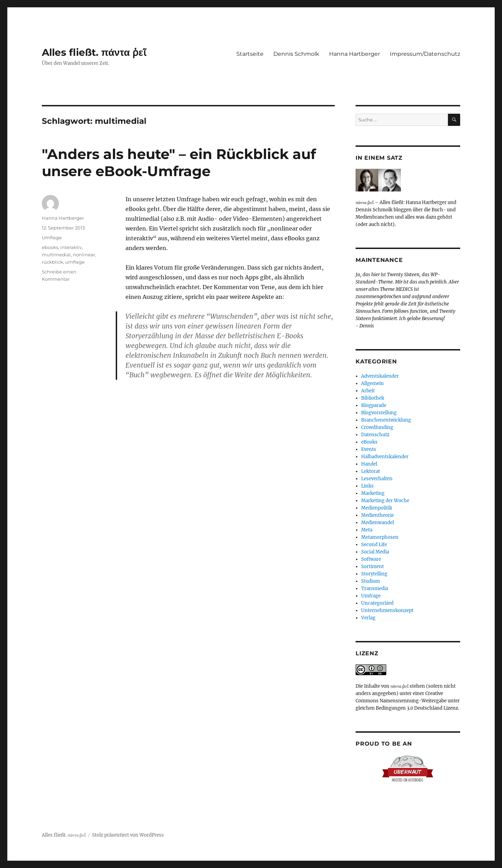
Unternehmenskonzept (387, 610)
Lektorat (371, 471)
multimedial (56, 255)
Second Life (374, 545)
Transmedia (375, 588)
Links (367, 486)
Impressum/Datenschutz (425, 54)
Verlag (368, 618)
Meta (367, 530)
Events (369, 449)
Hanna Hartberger (355, 54)
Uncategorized (377, 603)
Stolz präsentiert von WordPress (128, 835)
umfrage (75, 262)
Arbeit (368, 391)
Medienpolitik (377, 508)
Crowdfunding (377, 427)
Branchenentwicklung (386, 420)
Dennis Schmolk (296, 54)
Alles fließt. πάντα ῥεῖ (94, 52)
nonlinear (84, 255)
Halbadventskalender (385, 457)
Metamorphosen (380, 537)
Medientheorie (378, 515)
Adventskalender (380, 376)
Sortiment (372, 567)
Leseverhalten (377, 479)
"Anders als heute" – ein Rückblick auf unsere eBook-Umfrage (179, 163)
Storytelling (374, 574)
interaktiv (71, 247)
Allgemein (372, 383)
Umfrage (52, 237)
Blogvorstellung (379, 413)
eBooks (369, 442)
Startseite (250, 54)
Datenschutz (375, 435)
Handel (369, 464)
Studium (371, 581)
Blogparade (374, 405)
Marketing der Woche (385, 501)
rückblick (52, 262)
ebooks (50, 247)
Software (371, 559)
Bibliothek (373, 398)
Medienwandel (378, 523)
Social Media (375, 552)
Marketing (373, 493)
